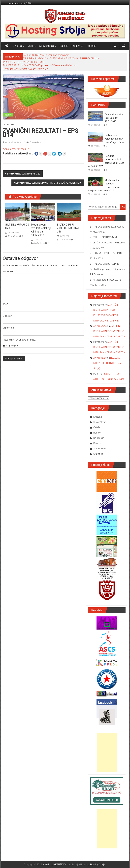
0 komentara (34, 142)
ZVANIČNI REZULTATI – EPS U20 (23, 174)
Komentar (8, 271)
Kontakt (91, 46)
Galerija (64, 46)
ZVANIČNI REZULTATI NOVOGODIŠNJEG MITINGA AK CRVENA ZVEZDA (109, 331)
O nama (17, 46)
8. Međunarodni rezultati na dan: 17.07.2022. (25, 69)
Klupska (98, 417)
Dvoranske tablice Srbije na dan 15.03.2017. (114, 118)
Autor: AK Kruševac (13, 142)
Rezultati (8, 115)
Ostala (97, 427)
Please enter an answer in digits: (19, 340)
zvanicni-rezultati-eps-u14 (16, 149)
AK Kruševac (13, 236)
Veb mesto (8, 328)
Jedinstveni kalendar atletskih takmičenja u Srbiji (114, 139)
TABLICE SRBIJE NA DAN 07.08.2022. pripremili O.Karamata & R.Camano (40, 65)
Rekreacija (99, 438)
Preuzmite (77, 46)
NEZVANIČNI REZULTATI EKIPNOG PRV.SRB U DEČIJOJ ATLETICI (47, 183)
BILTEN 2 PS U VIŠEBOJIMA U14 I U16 (68, 228)
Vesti (30, 46)
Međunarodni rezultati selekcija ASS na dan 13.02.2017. (41, 230)
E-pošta (7, 316)
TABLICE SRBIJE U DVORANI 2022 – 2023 (24, 62)
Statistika (98, 454)
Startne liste (99, 449)
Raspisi (97, 433)
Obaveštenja (46, 46)
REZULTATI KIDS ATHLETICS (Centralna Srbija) (108, 363)
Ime (5, 304)
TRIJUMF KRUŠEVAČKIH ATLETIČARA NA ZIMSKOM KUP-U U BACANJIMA (61, 58)
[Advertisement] (107, 752)
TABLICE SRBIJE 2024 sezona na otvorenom (46, 55)
